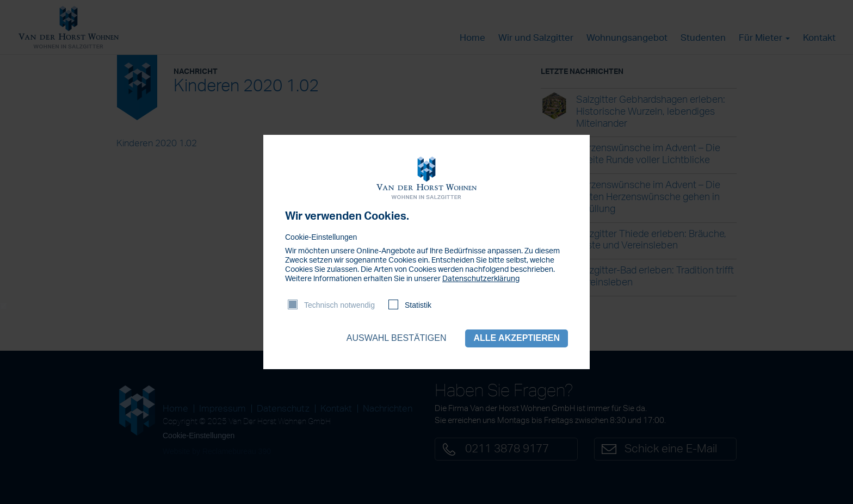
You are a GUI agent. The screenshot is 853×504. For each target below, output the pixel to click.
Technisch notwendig (339, 305)
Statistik (418, 305)
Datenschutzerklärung (481, 279)
